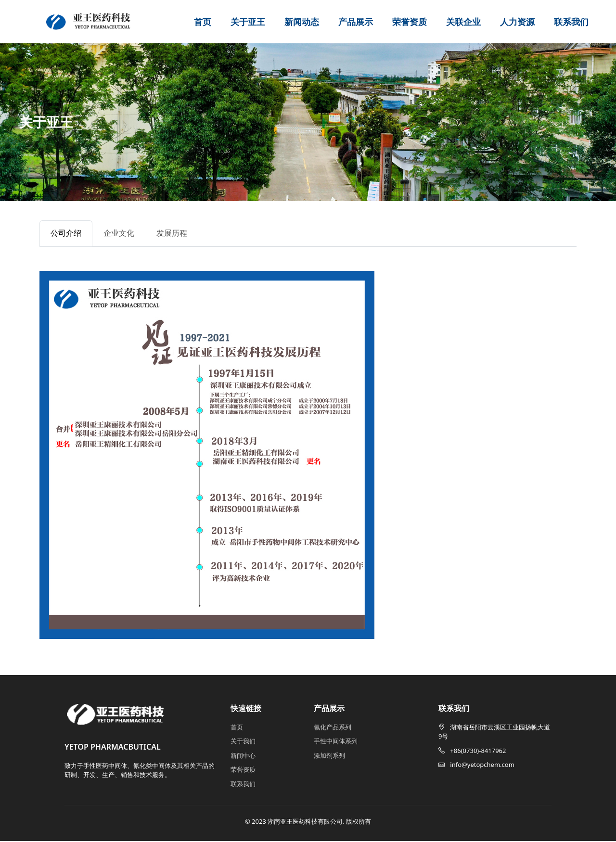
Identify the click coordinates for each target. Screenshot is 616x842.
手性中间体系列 (336, 742)
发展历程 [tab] (179, 234)
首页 (203, 22)
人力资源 (517, 22)
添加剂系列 (329, 756)
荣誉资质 (410, 22)
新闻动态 (302, 22)
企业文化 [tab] (123, 234)
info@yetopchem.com (476, 766)
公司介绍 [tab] (67, 234)
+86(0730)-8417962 (472, 752)
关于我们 (243, 742)
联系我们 (571, 22)
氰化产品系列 (333, 728)
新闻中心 (243, 756)
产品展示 (356, 22)
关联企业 (463, 22)
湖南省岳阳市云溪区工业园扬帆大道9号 (494, 733)
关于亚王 (248, 22)
